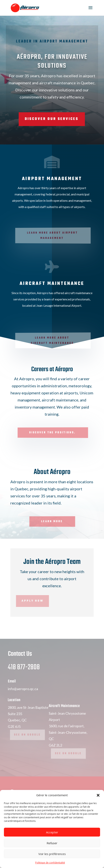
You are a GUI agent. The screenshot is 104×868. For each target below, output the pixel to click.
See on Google (28, 743)
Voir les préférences (52, 854)
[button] (98, 795)
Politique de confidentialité (50, 863)
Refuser (52, 843)
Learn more (52, 521)
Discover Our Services (39, 119)
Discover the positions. (53, 433)
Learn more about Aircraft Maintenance (53, 341)
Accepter (52, 832)
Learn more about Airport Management (53, 236)
